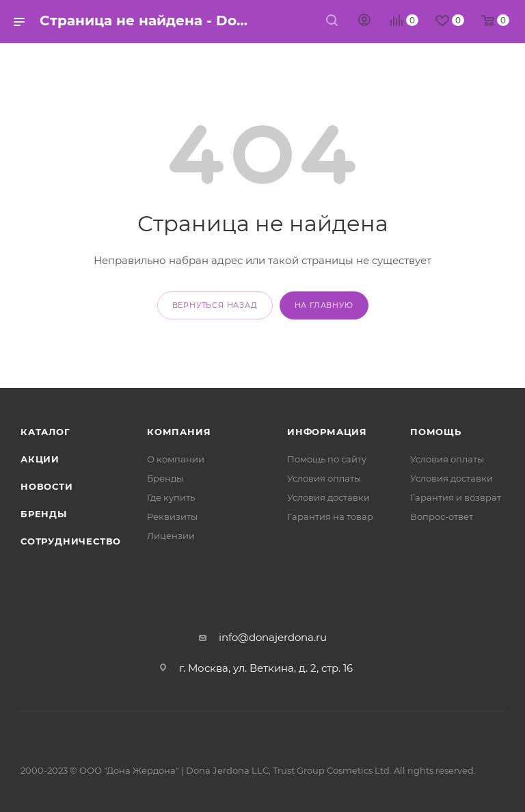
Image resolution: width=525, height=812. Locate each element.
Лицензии (171, 536)
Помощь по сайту (327, 459)
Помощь (436, 432)
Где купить (171, 497)
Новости (47, 486)
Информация (327, 432)
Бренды (44, 514)
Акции (40, 459)
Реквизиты (172, 516)
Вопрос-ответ (442, 516)
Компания (179, 432)
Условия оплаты (324, 478)
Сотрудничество (71, 541)
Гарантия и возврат (456, 497)
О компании (176, 459)
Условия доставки (328, 497)
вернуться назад (215, 305)
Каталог (45, 432)
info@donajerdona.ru (273, 637)
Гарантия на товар (330, 516)
